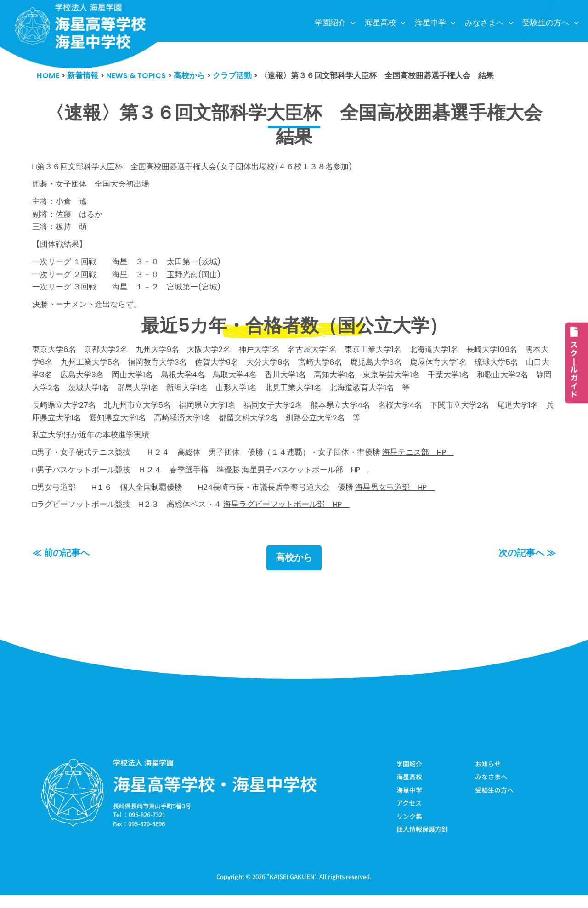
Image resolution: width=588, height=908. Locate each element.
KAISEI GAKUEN (292, 889)
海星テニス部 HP (419, 462)
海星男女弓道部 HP (396, 498)
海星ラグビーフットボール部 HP (287, 516)
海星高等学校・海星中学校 (215, 795)
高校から (294, 570)
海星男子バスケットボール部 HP (305, 480)
